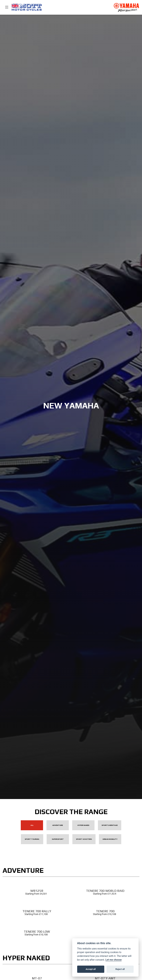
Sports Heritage (110, 825)
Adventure (58, 825)
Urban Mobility (110, 839)
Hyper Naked (83, 825)
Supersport (58, 839)
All (32, 825)
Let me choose (114, 960)
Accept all (91, 969)
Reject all (120, 969)
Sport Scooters (84, 839)
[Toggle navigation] (5, 7)
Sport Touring (32, 839)
